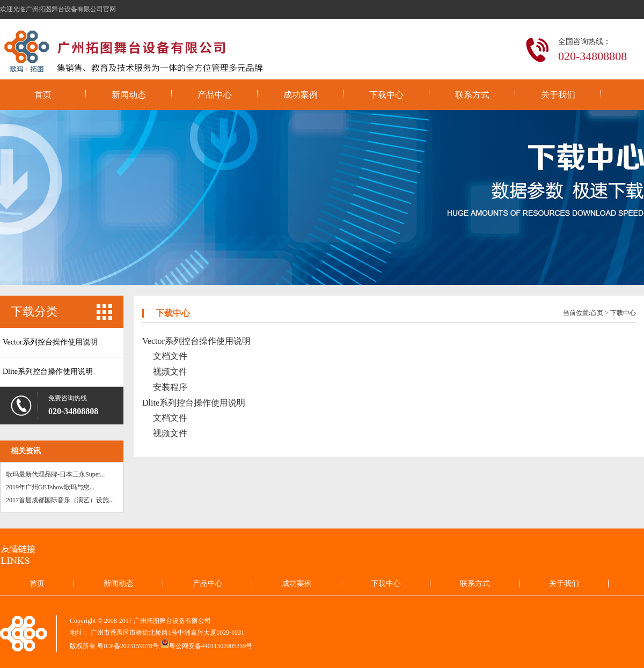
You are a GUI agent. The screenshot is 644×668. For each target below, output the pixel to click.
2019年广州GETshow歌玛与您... (50, 487)
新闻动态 (129, 95)
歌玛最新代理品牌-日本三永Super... (55, 474)
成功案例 (301, 95)
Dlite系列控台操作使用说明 (48, 372)
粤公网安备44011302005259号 (211, 646)
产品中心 (215, 95)
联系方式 (472, 95)
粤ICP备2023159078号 (128, 646)
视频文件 (170, 372)
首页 (43, 95)
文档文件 (170, 356)
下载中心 (386, 95)
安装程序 (170, 387)
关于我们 (558, 95)
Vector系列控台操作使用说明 (50, 342)
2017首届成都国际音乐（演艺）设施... (60, 500)
